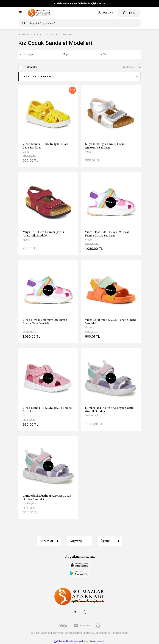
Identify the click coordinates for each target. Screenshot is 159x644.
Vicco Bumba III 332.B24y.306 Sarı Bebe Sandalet (45, 146)
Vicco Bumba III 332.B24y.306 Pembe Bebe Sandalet (47, 410)
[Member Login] (105, 13)
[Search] (80, 23)
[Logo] (39, 13)
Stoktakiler (31, 67)
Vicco (26, 152)
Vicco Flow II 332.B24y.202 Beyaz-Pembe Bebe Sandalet (45, 322)
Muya (88, 152)
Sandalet (67, 34)
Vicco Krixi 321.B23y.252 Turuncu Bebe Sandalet (111, 322)
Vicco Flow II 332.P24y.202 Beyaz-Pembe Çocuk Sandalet (108, 234)
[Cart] (129, 13)
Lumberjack (92, 415)
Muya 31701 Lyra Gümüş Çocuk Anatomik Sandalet (105, 146)
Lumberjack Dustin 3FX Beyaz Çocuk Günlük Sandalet (109, 410)
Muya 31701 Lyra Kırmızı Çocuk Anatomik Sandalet (43, 234)
